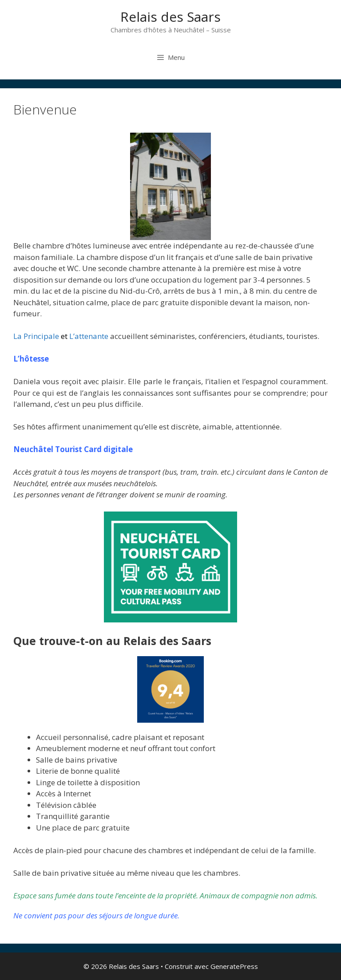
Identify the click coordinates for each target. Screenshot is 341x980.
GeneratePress (234, 966)
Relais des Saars (170, 17)
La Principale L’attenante (61, 336)
